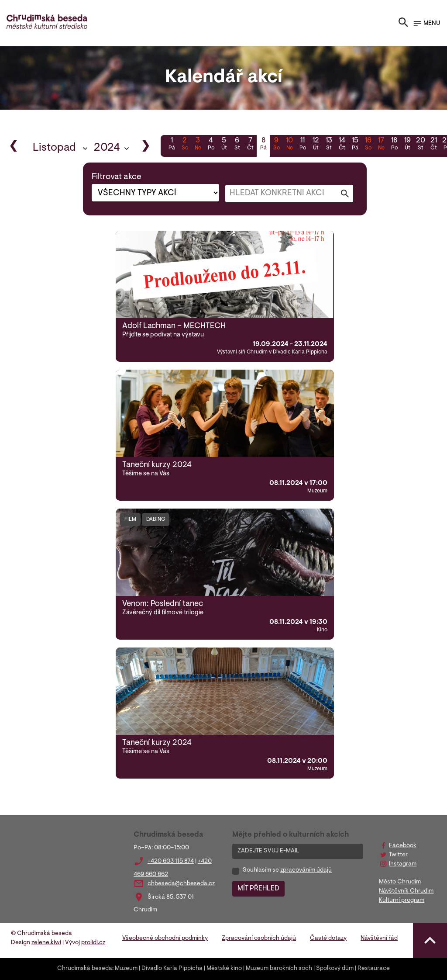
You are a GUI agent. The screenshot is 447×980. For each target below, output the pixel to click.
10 (289, 145)
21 (433, 145)
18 (394, 145)
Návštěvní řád (379, 938)
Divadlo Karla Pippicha (172, 969)
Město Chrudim (400, 882)
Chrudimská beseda (85, 969)
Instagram (403, 864)
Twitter (398, 855)
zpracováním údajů (306, 870)
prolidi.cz (93, 943)
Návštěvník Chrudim (406, 891)
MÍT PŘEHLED (258, 889)
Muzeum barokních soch (279, 969)
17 (381, 145)
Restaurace (374, 969)
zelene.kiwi (46, 943)
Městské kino (224, 969)
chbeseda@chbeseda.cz (181, 884)
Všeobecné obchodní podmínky (165, 938)
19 (407, 145)
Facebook (403, 846)
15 (355, 145)
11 (303, 145)
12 (316, 145)
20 (420, 145)
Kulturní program (402, 900)
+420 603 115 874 (171, 862)
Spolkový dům (335, 969)
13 (329, 145)
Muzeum (126, 969)
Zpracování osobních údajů (259, 938)
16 (368, 145)
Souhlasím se (287, 870)
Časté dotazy (328, 938)
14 (342, 145)
